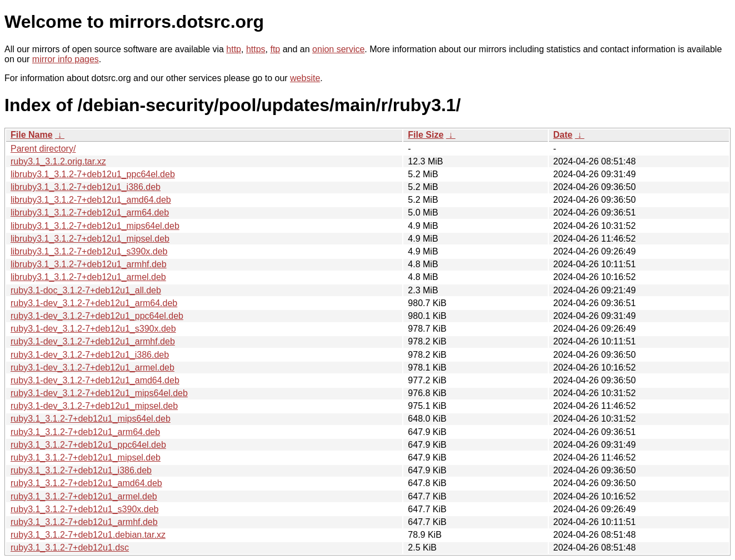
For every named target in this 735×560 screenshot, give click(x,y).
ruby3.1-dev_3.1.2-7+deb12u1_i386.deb (90, 355)
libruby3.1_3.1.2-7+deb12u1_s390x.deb (89, 251)
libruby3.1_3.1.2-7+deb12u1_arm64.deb (90, 212)
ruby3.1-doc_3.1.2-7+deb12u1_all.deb (86, 290)
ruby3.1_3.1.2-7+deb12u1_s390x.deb (84, 509)
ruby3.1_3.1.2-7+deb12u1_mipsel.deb (86, 457)
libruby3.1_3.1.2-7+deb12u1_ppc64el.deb (93, 174)
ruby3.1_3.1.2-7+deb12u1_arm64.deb (85, 432)
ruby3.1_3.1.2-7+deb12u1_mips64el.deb (91, 419)
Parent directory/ (43, 149)
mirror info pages (66, 59)
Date (563, 135)
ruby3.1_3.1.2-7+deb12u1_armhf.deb (84, 522)
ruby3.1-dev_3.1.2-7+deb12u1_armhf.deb (93, 341)
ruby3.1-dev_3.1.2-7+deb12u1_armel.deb (92, 367)
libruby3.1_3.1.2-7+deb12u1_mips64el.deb (95, 226)
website (305, 78)
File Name (32, 135)
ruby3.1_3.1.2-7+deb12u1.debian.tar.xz (88, 535)
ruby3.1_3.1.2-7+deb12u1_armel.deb (84, 496)
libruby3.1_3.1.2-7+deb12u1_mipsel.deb (90, 239)
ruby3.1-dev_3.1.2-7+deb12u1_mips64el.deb (99, 393)
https (256, 49)
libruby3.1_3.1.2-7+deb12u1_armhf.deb (89, 264)
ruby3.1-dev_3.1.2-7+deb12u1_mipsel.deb (94, 406)
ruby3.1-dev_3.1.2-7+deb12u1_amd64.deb (95, 380)
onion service (338, 49)
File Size (426, 135)
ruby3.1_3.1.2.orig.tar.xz (58, 161)
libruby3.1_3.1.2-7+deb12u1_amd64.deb (91, 200)
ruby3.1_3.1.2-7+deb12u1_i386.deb (81, 470)
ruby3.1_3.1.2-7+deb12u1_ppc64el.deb (88, 445)
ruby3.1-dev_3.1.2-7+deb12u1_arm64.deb (94, 303)
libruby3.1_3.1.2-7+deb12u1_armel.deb (88, 277)
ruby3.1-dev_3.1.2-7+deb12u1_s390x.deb (93, 329)
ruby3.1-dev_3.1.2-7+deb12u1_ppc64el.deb (97, 316)
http (234, 49)
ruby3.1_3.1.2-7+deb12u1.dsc (70, 547)
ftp (275, 49)
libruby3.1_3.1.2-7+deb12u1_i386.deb (86, 187)
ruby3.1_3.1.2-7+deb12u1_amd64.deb (86, 483)
